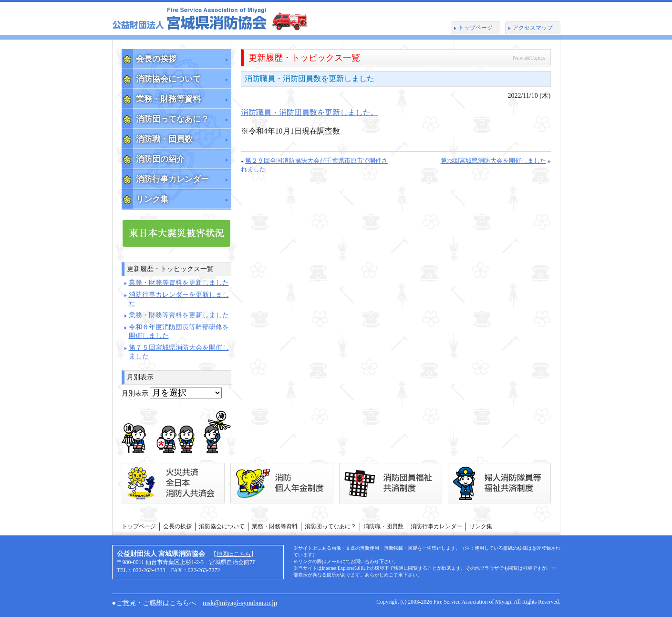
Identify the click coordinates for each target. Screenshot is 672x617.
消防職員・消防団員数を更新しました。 (310, 112)
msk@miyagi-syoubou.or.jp (240, 603)
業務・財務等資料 (168, 99)
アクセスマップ (533, 28)
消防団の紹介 (160, 159)
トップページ (476, 28)
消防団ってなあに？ (172, 119)
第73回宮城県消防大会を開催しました (493, 161)
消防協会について (168, 79)
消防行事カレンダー (172, 179)
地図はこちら (234, 554)
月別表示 (135, 393)
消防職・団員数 (164, 139)
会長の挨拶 (156, 59)
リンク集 (152, 199)
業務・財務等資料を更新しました (179, 283)
